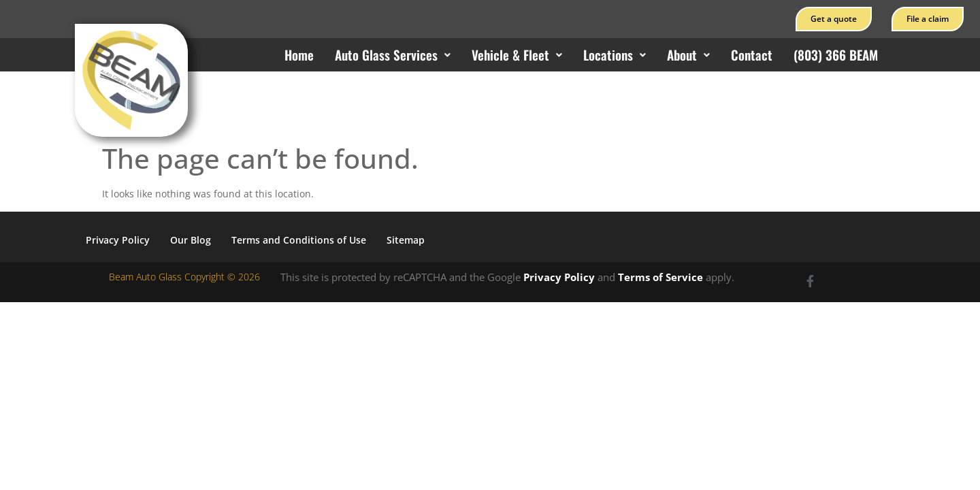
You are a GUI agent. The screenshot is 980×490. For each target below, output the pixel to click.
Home (299, 54)
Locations (615, 54)
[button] (393, 55)
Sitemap (406, 240)
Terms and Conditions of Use (299, 240)
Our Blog (191, 240)
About (688, 54)
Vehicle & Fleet (517, 54)
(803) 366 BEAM (836, 54)
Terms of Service (660, 277)
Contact (752, 54)
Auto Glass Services (393, 54)
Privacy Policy (118, 240)
